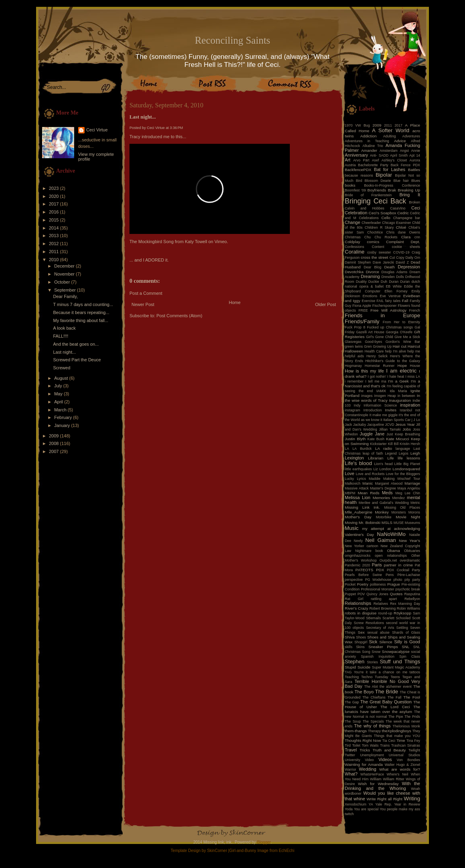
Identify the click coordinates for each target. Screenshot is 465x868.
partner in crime (399, 565)
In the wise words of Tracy (382, 398)
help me (414, 351)
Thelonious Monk (406, 726)
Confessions (354, 247)
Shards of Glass (406, 632)
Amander (369, 150)
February (64, 417)
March (61, 410)
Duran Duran (399, 282)
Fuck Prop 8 (355, 327)
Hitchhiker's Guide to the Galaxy (393, 361)
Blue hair (401, 181)
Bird (359, 181)
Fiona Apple (362, 306)
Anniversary (356, 155)
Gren (368, 346)
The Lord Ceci (395, 707)
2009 (55, 436)
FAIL (380, 301)
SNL (405, 647)
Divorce (372, 272)
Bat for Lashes (390, 169)
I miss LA (413, 377)
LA (347, 449)
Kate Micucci (398, 439)
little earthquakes (358, 469)
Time (401, 740)
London (385, 469)
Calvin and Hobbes (365, 208)
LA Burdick (362, 449)
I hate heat (396, 377)
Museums (412, 523)
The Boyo (364, 692)
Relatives (381, 604)
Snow (376, 652)
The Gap (352, 702)
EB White (394, 286)
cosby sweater (379, 252)
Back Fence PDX (405, 165)
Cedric (403, 213)
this (179, 137)
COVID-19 (401, 252)
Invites (391, 410)
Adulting (390, 136)
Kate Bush (376, 439)
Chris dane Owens (403, 232)
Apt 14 (415, 155)
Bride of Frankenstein (368, 195)
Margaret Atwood (389, 483)
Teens (395, 677)
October (63, 282)
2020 (55, 196)
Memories (381, 498)
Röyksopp (402, 613)
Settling (402, 628)
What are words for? (400, 769)
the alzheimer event (396, 687)
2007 (55, 451)
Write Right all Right (385, 799)
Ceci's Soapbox (383, 213)
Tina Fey (413, 741)
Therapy (374, 731)
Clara (406, 237)
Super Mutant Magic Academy (396, 667)
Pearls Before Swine (363, 575)
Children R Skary (379, 228)
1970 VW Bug (357, 125)
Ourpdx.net (388, 560)
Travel (351, 750)
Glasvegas (353, 342)
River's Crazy (357, 608)
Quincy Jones (377, 594)
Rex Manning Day (405, 604)
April (59, 402)
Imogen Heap (385, 396)
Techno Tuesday (375, 677)
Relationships (358, 603)
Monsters (398, 512)
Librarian (376, 458)
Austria (350, 165)
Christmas (353, 237)
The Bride (387, 692)
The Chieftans (374, 697)
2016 (55, 212)
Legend (391, 453)
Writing (412, 799)
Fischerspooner (385, 306)
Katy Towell (196, 242)
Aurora (415, 160)
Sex (361, 632)
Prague (394, 584)
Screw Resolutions (369, 623)
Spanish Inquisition (378, 657)
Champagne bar (407, 218)
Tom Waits (370, 745)
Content (378, 247)
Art (348, 160)
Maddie (375, 479)
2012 (55, 244)
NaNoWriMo (391, 534)
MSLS (387, 523)
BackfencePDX (358, 170)
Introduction (373, 410)
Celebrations (369, 218)
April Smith (399, 155)
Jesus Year (405, 424)
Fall (405, 301)
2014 (55, 228)
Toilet (356, 745)
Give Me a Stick (407, 337)
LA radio (384, 448)
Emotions (370, 296)
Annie (416, 151)
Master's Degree (383, 488)
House (415, 366)
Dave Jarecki (383, 262)
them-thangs (356, 731)
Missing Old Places (402, 508)
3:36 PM (177, 128)
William (376, 779)
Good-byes (373, 342)
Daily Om (413, 258)
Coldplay (352, 242)
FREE (363, 310)
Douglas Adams (395, 272)
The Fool (412, 697)
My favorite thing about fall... (81, 320)
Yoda (349, 809)
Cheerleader (371, 223)
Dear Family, (65, 296)
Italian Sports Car (397, 420)
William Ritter (393, 779)
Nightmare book (369, 551)
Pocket (350, 584)
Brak (392, 190)
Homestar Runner (380, 366)
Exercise (368, 301)
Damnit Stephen (358, 262)
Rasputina (412, 594)
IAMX (381, 391)
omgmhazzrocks (358, 556)
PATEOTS (365, 570)
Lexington (354, 458)
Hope (402, 366)
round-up (385, 613)
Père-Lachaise (409, 575)
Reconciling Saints (232, 40)
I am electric (401, 371)
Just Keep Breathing (403, 434)
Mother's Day (358, 517)
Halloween (354, 351)
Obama (393, 551)
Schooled (403, 618)
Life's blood (358, 463)
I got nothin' (377, 377)
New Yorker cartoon (362, 546)
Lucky (349, 479)
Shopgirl (361, 642)
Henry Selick (377, 356)
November (65, 274)
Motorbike (384, 517)
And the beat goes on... (76, 344)
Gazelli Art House (370, 332)
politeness (378, 584)
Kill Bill (393, 444)
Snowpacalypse (396, 652)
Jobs (407, 429)
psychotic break (408, 589)
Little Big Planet (407, 464)
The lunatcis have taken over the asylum (382, 709)
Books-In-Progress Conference (392, 185)
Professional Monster (377, 589)
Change (353, 222)
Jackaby (360, 425)
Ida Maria (398, 391)
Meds (387, 493)
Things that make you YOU (397, 736)
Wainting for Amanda (364, 764)
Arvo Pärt (361, 160)
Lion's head (383, 464)
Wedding (367, 769)
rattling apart (384, 599)
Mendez (399, 498)
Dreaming (370, 276)
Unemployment (372, 755)
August (62, 378)
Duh (384, 282)
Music (352, 528)
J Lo (417, 420)
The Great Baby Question (386, 702)
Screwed (62, 368)
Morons (414, 512)
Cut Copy (397, 258)
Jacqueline (376, 425)
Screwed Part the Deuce (77, 360)
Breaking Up (409, 190)
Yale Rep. (383, 804)
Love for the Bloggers (403, 474)
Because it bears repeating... (81, 312)
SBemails (373, 618)
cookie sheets (406, 247)
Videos (385, 759)
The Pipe (396, 717)
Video (369, 760)
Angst (404, 151)
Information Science (380, 405)
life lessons (409, 458)
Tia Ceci (389, 741)
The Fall (394, 697)
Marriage (412, 483)
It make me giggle (383, 415)
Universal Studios (404, 755)
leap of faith (373, 453)
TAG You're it (356, 672)
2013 (55, 236)
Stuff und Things (400, 662)
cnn (417, 237)
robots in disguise (361, 613)
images (367, 396)
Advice (400, 141)
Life (390, 458)
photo (398, 580)
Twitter (350, 755)
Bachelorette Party (373, 165)
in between (406, 396)
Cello (386, 218)
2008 (55, 443)
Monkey (382, 512)
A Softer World (391, 130)
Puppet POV (355, 594)
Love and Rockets (370, 474)
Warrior (351, 769)
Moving (351, 523)
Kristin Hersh (410, 444)
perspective (354, 580)
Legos (404, 453)
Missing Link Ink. (362, 507)
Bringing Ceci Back (375, 201)
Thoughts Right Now (363, 740)
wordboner (353, 793)
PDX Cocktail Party (403, 570)
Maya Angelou (409, 488)
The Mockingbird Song (152, 242)
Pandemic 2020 (357, 565)
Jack (348, 425)
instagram (353, 410)
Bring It (410, 195)
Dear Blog (372, 267)
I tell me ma (376, 381)
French (415, 310)
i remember (354, 381)
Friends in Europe (382, 315)
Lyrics (361, 479)
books (350, 185)
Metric (415, 503)
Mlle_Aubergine (359, 512)
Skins (360, 647)
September (66, 290)
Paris (377, 565)
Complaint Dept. (403, 242)
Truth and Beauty (389, 750)
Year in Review (407, 804)
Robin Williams (408, 608)
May (59, 394)
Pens (390, 575)
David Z (402, 262)
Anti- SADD (379, 155)
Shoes (361, 637)
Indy (357, 405)
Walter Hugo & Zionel (402, 765)
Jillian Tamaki (390, 429)
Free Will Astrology (388, 310)
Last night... (64, 352)
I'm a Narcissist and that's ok (382, 384)
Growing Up (382, 346)
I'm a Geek (398, 381)
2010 (55, 260)
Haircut (414, 346)
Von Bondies (408, 760)
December (65, 266)
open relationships (391, 556)
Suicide (364, 667)
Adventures (411, 136)
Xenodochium (356, 804)
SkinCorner (217, 851)
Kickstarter (378, 444)
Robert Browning (382, 608)
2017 (55, 204)
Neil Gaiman (380, 540)
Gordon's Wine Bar (403, 342)
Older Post (325, 304)
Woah (415, 789)
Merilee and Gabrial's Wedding (384, 503)
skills (349, 647)
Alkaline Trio (373, 146)
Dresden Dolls (393, 277)
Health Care (374, 351)
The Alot (371, 687)
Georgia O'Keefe (399, 332)
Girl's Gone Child (380, 337)
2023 (55, 188)
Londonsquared (406, 469)
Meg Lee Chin (408, 493)
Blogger (264, 842)
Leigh (415, 453)
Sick (373, 642)
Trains (385, 745)
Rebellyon (412, 599)
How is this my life (364, 371)
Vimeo (221, 242)
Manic (368, 483)
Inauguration (400, 400)
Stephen (355, 662)
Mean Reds (368, 493)
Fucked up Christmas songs (390, 327)
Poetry (363, 584)
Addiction (369, 136)
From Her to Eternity (401, 322)
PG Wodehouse (378, 580)
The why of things (372, 726)
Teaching (352, 677)
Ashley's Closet (394, 160)
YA (371, 804)
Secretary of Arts (380, 628)
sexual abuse (378, 632)
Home (235, 302)
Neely (358, 541)
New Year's (409, 541)
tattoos (415, 672)
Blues (416, 181)
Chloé (401, 227)
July (59, 386)
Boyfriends (377, 190)
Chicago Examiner (396, 223)
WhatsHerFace (372, 774)
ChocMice (375, 232)
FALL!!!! (61, 336)
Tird (348, 745)
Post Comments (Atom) (179, 316)
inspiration (410, 405)
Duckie (374, 282)
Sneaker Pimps (383, 647)
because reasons (359, 175)
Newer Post (143, 304)
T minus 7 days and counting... (83, 304)
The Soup (353, 721)
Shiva (350, 637)
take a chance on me (388, 672)
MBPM (350, 493)
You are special (366, 809)
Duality (361, 282)
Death (389, 267)
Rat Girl (354, 599)
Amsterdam (389, 151)
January (63, 425)
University (353, 760)
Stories (372, 662)
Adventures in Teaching (367, 141)
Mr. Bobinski (370, 523)
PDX (380, 570)
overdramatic (410, 560)
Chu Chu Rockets (381, 237)
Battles (414, 170)
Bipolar (384, 175)
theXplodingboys (397, 731)
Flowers (404, 306)
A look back (64, 328)
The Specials (373, 721)
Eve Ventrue (390, 296)
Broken (414, 202)
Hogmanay (353, 366)
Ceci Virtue (97, 130)
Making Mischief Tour (402, 479)
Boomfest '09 (355, 190)
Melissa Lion (358, 497)
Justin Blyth (355, 439)
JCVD (390, 425)
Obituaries (412, 551)
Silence (386, 642)
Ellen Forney (396, 291)
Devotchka (354, 272)
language (403, 449)
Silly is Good (407, 642)
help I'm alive (395, 351)
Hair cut (399, 346)
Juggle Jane (372, 434)
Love (350, 473)
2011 (55, 252)
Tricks (365, 750)
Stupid (350, 667)
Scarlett (388, 618)
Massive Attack (357, 488)
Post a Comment (146, 293)
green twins (354, 346)
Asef (376, 160)
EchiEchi (286, 851)
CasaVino (398, 208)
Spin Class (410, 657)
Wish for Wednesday (378, 784)
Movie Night (408, 517)
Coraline (355, 252)
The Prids (412, 717)
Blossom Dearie (378, 181)
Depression (409, 267)
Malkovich (353, 483)
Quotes (396, 594)
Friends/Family (362, 321)
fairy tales (393, 301)
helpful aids (354, 356)
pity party (412, 580)
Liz (375, 469)
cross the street (374, 257)
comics (373, 242)
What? (351, 774)
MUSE (399, 523)
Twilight (414, 750)
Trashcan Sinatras (406, 745)
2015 (55, 220)
